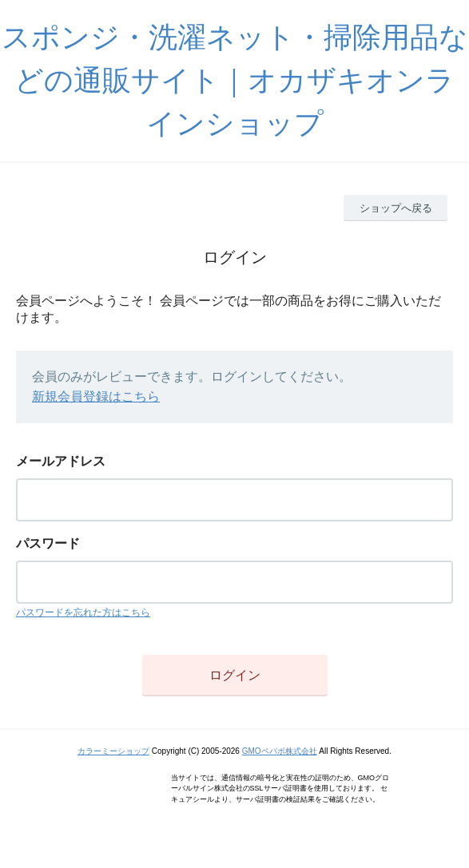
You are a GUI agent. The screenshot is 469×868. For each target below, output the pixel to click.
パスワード (48, 543)
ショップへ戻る (396, 208)
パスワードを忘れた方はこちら (83, 612)
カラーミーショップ (113, 751)
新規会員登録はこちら (96, 396)
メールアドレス (61, 461)
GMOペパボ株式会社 (280, 751)
